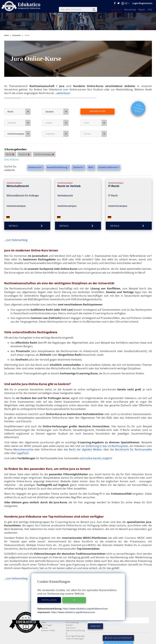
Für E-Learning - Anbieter (73, 631)
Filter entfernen (11, 159)
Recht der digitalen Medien (85, 449)
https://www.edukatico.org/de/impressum (73, 612)
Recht (19, 112)
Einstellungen (49, 600)
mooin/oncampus (19, 134)
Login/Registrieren (142, 3)
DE (125, 3)
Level (95, 123)
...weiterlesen (62, 93)
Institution (57, 134)
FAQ (150, 10)
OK (74, 600)
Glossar (45, 635)
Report (142, 10)
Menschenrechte (23, 449)
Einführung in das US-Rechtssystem (107, 446)
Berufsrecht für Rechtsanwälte (133, 449)
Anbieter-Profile (48, 638)
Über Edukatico (72, 622)
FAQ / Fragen (47, 633)
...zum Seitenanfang (16, 240)
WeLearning (130, 10)
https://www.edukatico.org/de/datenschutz (85, 609)
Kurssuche (116, 10)
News (44, 630)
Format (95, 134)
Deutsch (57, 112)
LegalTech (23, 453)
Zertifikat (19, 123)
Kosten (57, 123)
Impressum (71, 635)
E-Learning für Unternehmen (72, 626)
